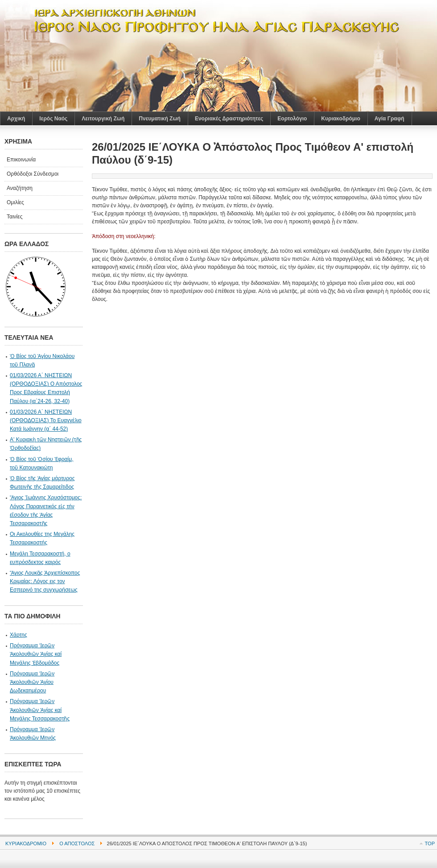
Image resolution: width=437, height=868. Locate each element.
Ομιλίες (15, 202)
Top (430, 843)
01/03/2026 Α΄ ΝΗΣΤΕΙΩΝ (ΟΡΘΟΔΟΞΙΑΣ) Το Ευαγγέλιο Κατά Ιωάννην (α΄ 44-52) (46, 420)
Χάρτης (19, 635)
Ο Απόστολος (77, 843)
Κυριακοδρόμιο (26, 843)
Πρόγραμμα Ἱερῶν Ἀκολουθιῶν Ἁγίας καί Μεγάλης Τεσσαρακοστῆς (40, 710)
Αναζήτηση (20, 188)
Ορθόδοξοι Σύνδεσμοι (33, 174)
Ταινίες (14, 217)
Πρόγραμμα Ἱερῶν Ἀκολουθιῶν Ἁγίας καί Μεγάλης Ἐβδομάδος (36, 654)
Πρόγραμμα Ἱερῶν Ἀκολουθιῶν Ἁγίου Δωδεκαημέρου (32, 682)
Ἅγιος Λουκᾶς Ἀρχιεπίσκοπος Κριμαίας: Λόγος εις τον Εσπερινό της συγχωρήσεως (45, 581)
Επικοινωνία (21, 160)
